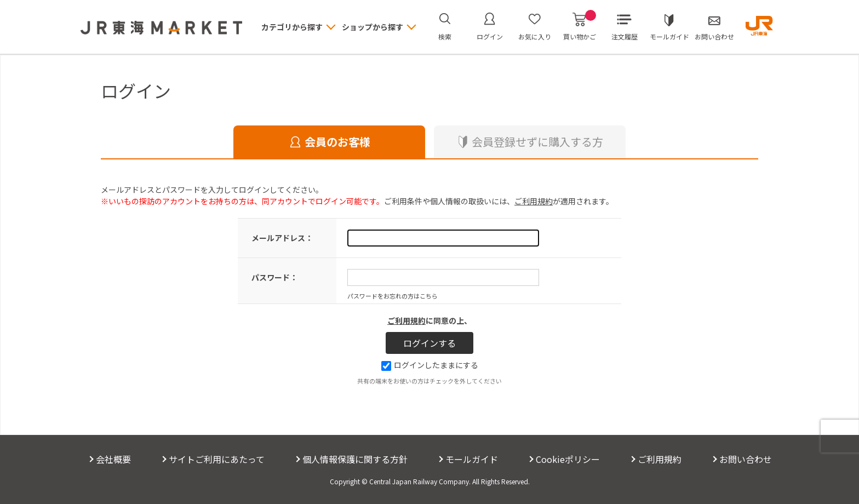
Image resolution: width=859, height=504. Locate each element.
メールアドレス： (282, 238)
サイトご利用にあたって (217, 459)
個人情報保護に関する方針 (355, 459)
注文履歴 (625, 36)
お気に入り (535, 36)
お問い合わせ (714, 36)
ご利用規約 (534, 201)
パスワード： (274, 277)
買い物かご (580, 27)
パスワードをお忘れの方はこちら (393, 296)
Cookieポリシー (568, 459)
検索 (445, 36)
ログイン (490, 36)
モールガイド (669, 36)
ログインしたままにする (430, 365)
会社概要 (113, 459)
